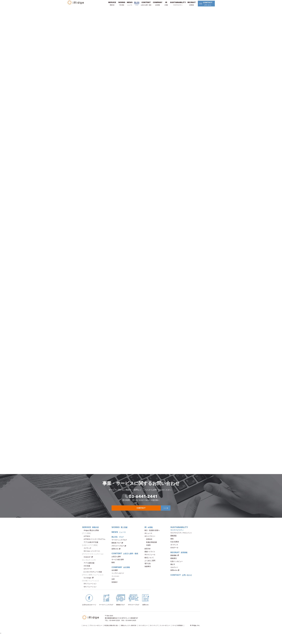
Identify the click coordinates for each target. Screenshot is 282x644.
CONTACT (203, 5)
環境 (173, 543)
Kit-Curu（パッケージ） (93, 555)
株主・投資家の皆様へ (153, 535)
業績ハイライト (151, 556)
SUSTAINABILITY (174, 5)
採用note (115, 553)
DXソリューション (91, 588)
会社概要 (115, 575)
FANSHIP (88, 561)
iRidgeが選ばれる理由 (92, 535)
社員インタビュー (177, 566)
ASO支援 (88, 570)
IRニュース (149, 538)
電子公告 (148, 568)
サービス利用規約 (88, 632)
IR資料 (148, 550)
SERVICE (108, 5)
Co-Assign (89, 582)
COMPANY (154, 5)
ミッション (116, 580)
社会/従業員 (175, 546)
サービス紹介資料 (118, 564)
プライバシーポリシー (99, 630)
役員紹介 (115, 586)
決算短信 (149, 544)
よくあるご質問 (151, 565)
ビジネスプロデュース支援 (93, 576)
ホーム (86, 630)
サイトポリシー (156, 630)
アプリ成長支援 (90, 567)
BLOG (133, 5)
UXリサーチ (89, 573)
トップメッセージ (118, 577)
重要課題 (174, 540)
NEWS (126, 5)
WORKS (118, 5)
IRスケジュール (151, 559)
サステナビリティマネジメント (182, 537)
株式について (150, 562)
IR (162, 5)
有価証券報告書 (151, 546)
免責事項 (148, 571)
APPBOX (88, 541)
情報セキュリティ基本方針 (138, 630)
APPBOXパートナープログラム (95, 544)
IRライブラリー (151, 541)
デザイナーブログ (118, 550)
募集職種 (175, 560)
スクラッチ (88, 552)
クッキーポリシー (182, 630)
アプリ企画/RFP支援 (92, 546)
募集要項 (174, 563)
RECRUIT (188, 5)
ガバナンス (175, 549)
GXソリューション (91, 591)
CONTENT (142, 5)
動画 (114, 567)
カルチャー (175, 572)
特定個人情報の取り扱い (118, 630)
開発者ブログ (116, 547)
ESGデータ (175, 552)
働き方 (173, 569)
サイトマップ (169, 630)
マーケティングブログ (120, 544)
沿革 (114, 583)
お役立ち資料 (117, 561)
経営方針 (148, 553)
